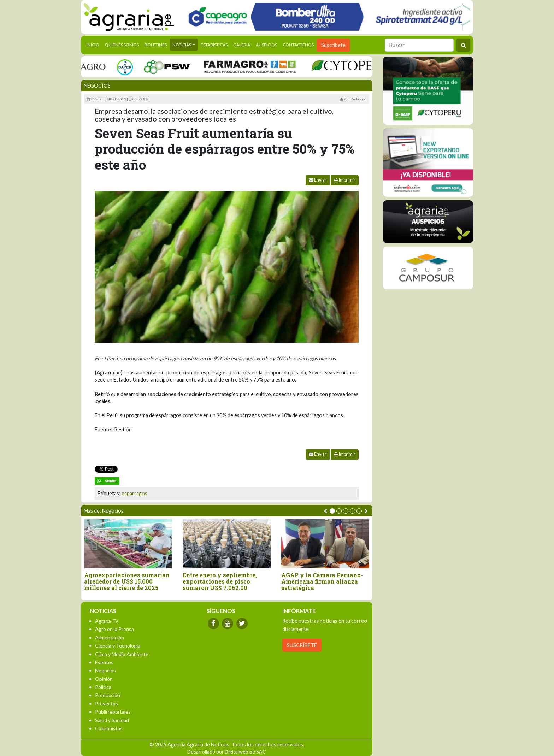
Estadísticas (214, 45)
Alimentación (110, 637)
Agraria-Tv (107, 621)
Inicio (94, 44)
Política (103, 687)
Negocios (97, 86)
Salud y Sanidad (112, 720)
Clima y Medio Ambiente (122, 654)
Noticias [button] (182, 45)
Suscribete (333, 45)
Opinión (104, 679)
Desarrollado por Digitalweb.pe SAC (227, 752)
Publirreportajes (113, 712)
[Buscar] (419, 45)
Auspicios (266, 45)
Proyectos (107, 704)
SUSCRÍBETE (302, 645)
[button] (332, 511)
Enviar (318, 180)
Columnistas (109, 728)
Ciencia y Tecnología (118, 646)
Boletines (156, 45)
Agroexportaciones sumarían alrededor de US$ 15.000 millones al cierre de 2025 (127, 581)
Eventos (104, 662)
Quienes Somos (122, 45)
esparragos (134, 493)
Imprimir (345, 180)
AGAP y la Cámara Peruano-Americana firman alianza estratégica (322, 581)
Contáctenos (298, 45)
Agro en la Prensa (114, 629)
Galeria (242, 45)
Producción (108, 695)
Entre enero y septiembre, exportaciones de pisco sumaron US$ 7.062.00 (220, 581)
